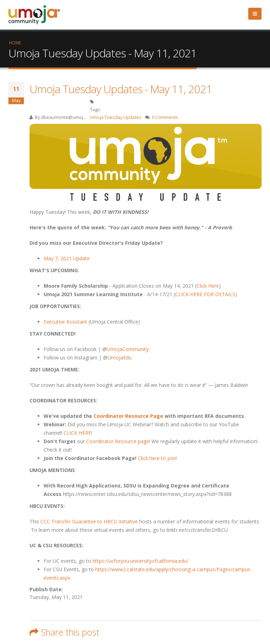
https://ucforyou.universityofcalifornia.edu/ (140, 561)
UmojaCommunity (128, 349)
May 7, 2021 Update (67, 258)
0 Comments (165, 117)
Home (15, 43)
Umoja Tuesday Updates (116, 117)
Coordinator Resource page (118, 441)
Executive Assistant (65, 322)
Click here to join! (157, 458)
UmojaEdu (120, 358)
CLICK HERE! (78, 433)
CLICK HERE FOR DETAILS (205, 294)
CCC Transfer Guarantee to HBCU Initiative (90, 521)
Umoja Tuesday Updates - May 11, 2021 (121, 89)
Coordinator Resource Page (128, 416)
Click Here (208, 286)
